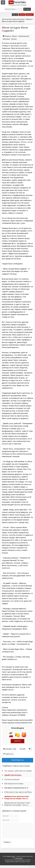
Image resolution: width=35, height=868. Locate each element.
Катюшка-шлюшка (12, 779)
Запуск (18, 741)
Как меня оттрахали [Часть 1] (16, 788)
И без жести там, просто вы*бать (18, 792)
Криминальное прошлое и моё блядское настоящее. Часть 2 (17, 804)
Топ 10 (15, 15)
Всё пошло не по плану (14, 783)
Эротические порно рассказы (13, 19)
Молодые (6, 39)
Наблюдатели (24, 36)
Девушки (30, 15)
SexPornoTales (11, 859)
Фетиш (14, 39)
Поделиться (8, 754)
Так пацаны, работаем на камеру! (18, 771)
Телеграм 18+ (18, 760)
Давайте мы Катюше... (13, 775)
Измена (29, 19)
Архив (22, 15)
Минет (15, 36)
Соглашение (19, 861)
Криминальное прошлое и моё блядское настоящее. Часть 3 (17, 797)
